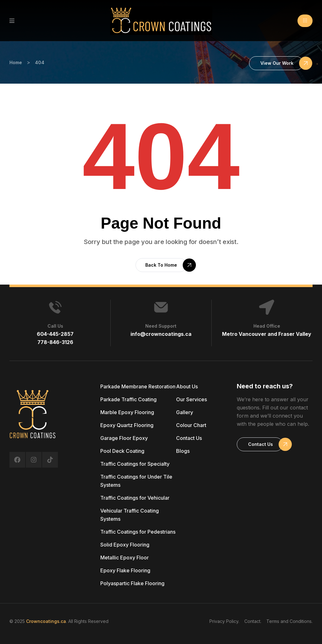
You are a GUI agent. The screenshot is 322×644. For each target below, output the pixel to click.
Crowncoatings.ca (46, 621)
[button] (305, 21)
